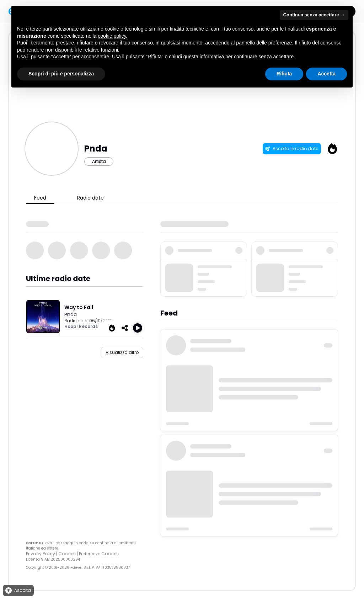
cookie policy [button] (112, 36)
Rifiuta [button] (284, 74)
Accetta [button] (326, 74)
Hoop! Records (81, 326)
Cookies (67, 554)
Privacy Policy (41, 554)
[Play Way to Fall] (138, 328)
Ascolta (18, 591)
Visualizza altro (122, 352)
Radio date (90, 198)
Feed (40, 198)
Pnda (71, 314)
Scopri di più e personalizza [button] (61, 74)
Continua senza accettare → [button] (314, 15)
